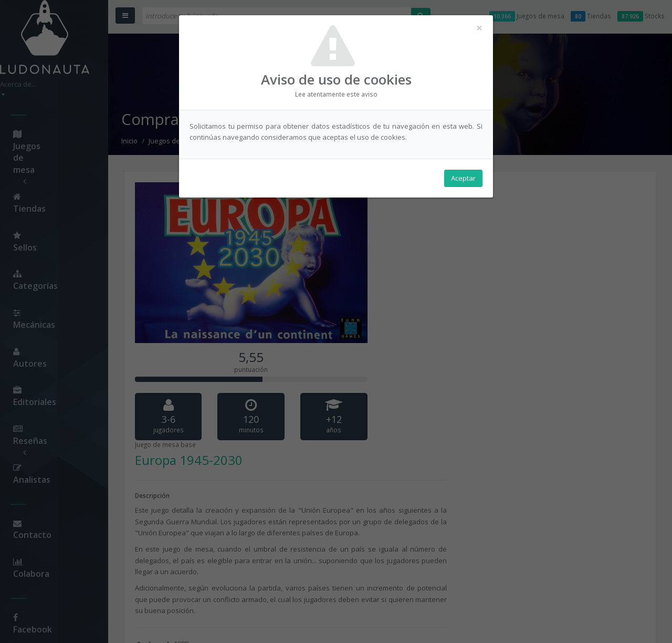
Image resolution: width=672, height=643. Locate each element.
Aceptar (463, 179)
